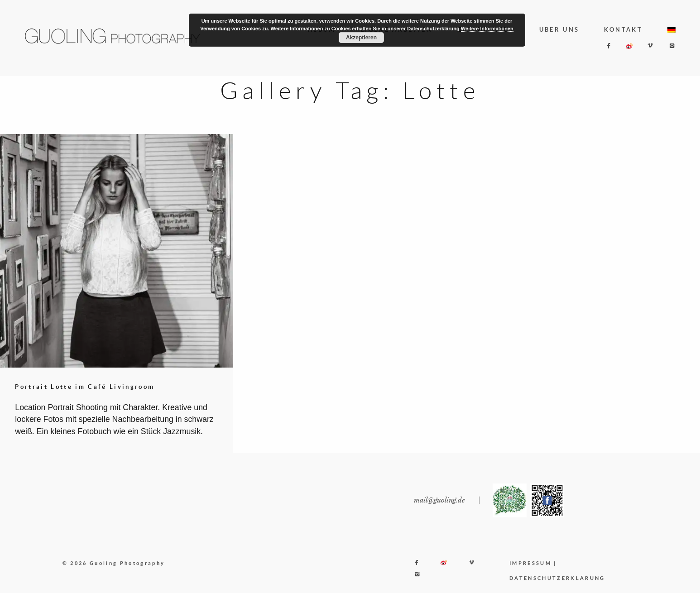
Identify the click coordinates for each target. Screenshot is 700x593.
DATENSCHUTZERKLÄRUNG (557, 584)
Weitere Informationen (487, 29)
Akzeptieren (361, 38)
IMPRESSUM (530, 569)
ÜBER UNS (559, 29)
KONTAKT (623, 29)
